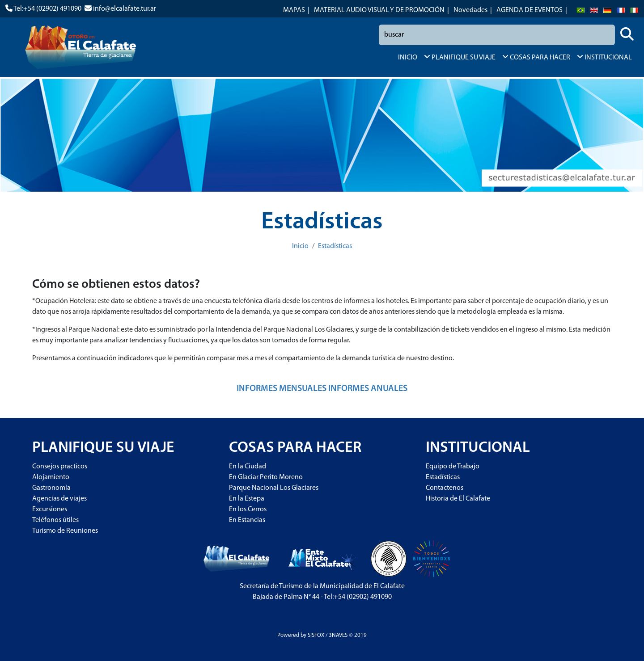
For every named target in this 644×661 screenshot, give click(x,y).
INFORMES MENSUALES (282, 389)
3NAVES (338, 635)
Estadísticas (335, 246)
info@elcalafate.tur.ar (125, 9)
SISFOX (316, 635)
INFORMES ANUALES (368, 389)
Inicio (300, 246)
